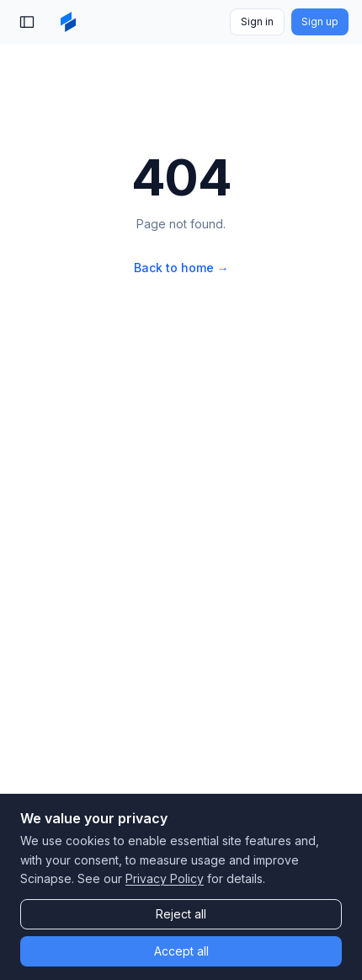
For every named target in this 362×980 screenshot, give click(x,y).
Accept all (181, 951)
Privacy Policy (165, 878)
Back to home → (181, 268)
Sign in (257, 21)
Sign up (320, 21)
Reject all (181, 914)
